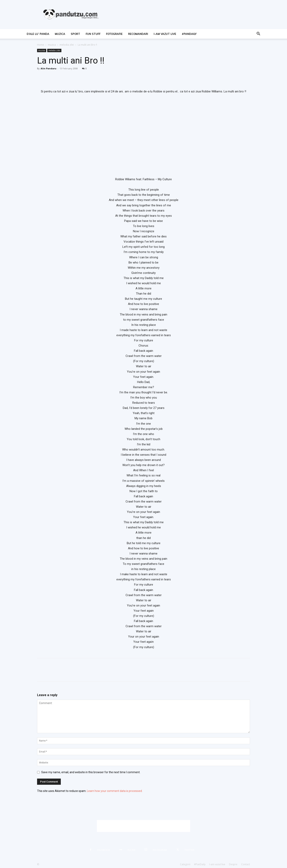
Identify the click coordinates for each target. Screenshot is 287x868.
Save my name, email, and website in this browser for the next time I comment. (91, 772)
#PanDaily (189, 34)
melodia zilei (67, 45)
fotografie (114, 34)
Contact (246, 864)
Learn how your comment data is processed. (115, 791)
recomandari (138, 34)
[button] (258, 34)
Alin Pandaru (49, 68)
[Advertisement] (143, 826)
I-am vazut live (165, 34)
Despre (233, 864)
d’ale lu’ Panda (38, 34)
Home (41, 45)
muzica (60, 34)
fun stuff (93, 34)
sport (75, 34)
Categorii (185, 864)
